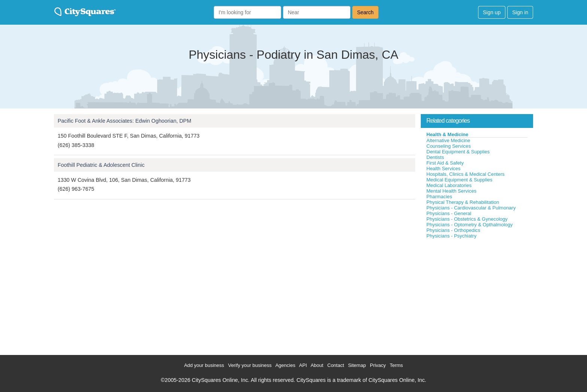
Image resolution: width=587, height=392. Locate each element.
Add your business (204, 365)
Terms (396, 365)
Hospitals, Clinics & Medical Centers (466, 174)
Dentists (435, 157)
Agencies (285, 365)
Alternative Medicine (448, 140)
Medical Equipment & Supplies (459, 180)
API (303, 365)
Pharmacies (439, 197)
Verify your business (250, 365)
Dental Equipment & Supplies (458, 152)
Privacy (378, 365)
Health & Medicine (447, 134)
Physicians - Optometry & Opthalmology (469, 225)
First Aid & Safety (445, 163)
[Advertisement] (477, 295)
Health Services (443, 169)
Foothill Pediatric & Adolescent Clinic (101, 165)
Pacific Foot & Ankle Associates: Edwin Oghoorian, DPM (124, 121)
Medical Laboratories (449, 185)
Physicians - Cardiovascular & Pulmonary (471, 208)
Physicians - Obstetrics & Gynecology (467, 219)
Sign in (520, 12)
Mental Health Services (451, 191)
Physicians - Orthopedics (453, 230)
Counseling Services (449, 146)
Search (365, 12)
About (317, 365)
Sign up (492, 12)
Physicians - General (449, 213)
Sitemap (357, 365)
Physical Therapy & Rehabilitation (463, 202)
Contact (336, 365)
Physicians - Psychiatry (451, 236)
